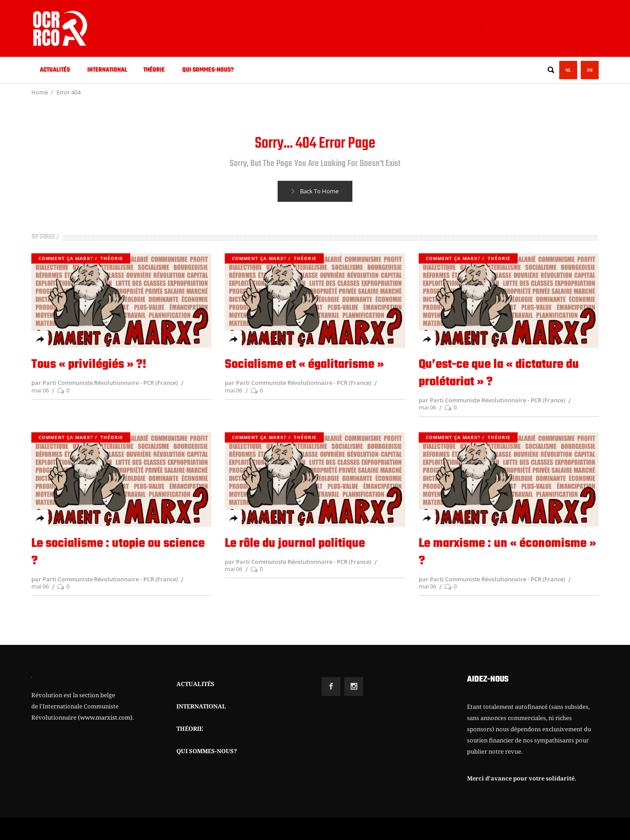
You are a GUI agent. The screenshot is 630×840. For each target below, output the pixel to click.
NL (568, 70)
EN (590, 70)
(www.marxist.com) (105, 717)
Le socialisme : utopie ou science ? (118, 552)
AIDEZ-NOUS (488, 680)
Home (40, 92)
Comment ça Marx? (66, 258)
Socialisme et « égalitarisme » (304, 365)
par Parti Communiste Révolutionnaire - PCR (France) (105, 383)
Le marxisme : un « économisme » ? (507, 552)
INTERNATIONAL (201, 706)
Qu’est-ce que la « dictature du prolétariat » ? (499, 373)
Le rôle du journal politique (295, 544)
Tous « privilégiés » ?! (89, 365)
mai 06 (40, 390)
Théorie (112, 258)
